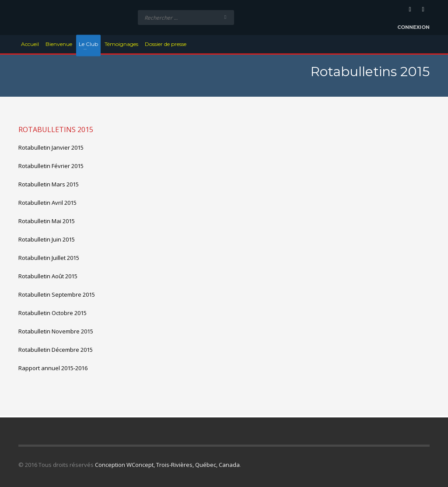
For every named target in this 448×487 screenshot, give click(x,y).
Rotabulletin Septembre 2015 (57, 294)
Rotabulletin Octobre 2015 (52, 313)
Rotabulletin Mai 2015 (47, 221)
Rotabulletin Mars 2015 (49, 184)
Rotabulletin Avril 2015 (47, 203)
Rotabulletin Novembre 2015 (56, 331)
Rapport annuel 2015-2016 (53, 368)
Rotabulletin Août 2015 (48, 276)
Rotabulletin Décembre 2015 (56, 350)
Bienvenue (59, 44)
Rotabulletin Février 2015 (51, 166)
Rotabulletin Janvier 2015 (51, 147)
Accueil (30, 44)
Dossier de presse (166, 44)
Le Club (88, 44)
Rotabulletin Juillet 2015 (49, 258)
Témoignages (121, 44)
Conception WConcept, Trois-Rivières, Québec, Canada (167, 465)
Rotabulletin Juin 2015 (47, 239)
